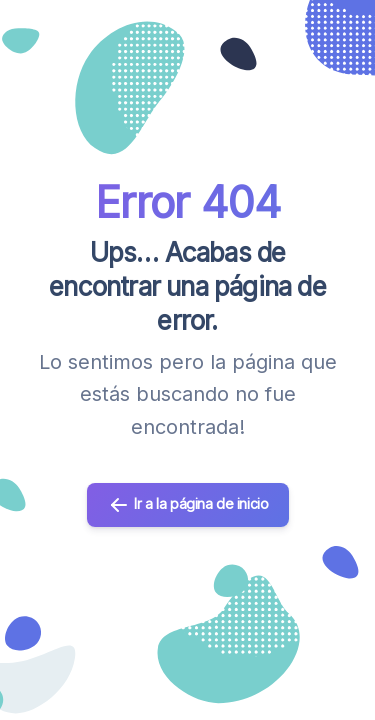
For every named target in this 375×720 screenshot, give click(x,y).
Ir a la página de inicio (188, 505)
